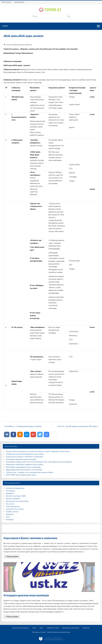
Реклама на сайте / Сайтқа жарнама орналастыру (51, 632)
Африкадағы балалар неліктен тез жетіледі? (24, 470)
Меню (5, 26)
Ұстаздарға (11, 491)
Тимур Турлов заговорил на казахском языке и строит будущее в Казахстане (38, 451)
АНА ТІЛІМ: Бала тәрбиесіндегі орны (21, 475)
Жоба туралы (6, 2)
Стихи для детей (13, 506)
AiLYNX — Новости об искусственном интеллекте (53, 639)
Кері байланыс (19, 2)
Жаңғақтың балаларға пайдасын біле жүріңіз (25, 464)
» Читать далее (12, 557)
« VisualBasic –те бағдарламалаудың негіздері (22, 426)
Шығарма (10, 514)
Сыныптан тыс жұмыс (15, 509)
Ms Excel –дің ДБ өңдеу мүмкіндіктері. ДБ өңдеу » (78, 426)
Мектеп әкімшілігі (13, 499)
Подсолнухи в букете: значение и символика (24, 457)
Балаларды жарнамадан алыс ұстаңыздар (23, 467)
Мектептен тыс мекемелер (17, 501)
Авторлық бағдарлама (15, 488)
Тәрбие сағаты (12, 512)
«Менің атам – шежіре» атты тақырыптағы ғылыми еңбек (30, 472)
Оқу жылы (10, 504)
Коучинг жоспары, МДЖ (16, 496)
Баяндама (10, 493)
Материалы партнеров (71, 628)
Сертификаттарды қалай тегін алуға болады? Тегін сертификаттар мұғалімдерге (39, 462)
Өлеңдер (10, 520)
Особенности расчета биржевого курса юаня (25, 454)
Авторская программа (21, 628)
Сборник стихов (53, 628)
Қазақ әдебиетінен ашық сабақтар (19, 44)
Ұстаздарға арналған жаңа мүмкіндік (21, 459)
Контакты (86, 628)
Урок (34, 628)
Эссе (8, 517)
